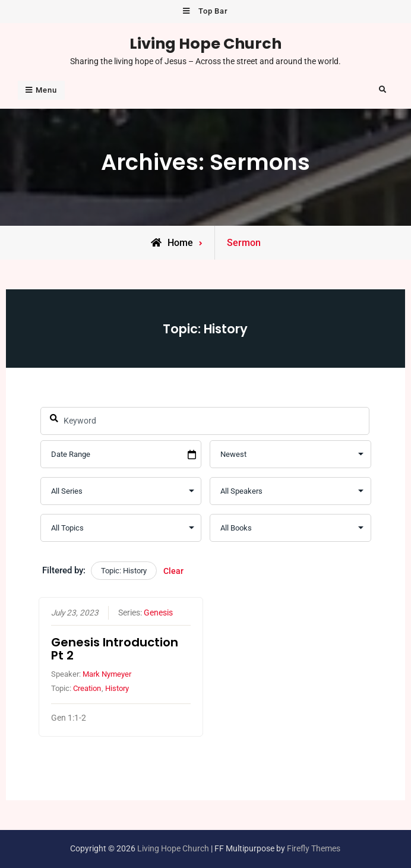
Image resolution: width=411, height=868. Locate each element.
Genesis (158, 613)
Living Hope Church (205, 43)
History (117, 688)
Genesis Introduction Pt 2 (115, 649)
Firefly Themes (314, 848)
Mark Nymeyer (107, 675)
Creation (87, 688)
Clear (173, 571)
